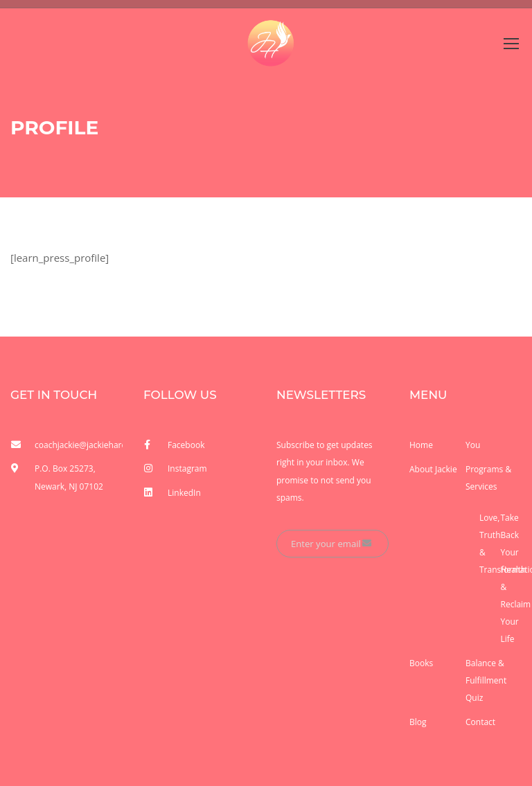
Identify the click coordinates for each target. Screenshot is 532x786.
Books (421, 663)
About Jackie (433, 469)
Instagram (187, 468)
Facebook (186, 445)
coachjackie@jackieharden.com (79, 445)
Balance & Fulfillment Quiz (486, 680)
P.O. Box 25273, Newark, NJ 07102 (69, 477)
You (473, 445)
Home (421, 445)
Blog (418, 722)
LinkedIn (184, 493)
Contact (480, 722)
